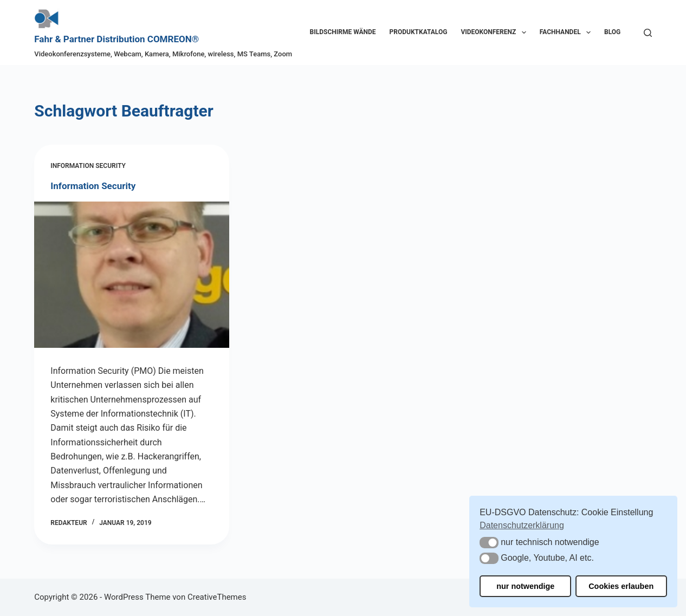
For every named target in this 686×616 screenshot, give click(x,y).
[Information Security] (132, 275)
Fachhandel (567, 33)
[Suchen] (648, 33)
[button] (489, 543)
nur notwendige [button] (525, 586)
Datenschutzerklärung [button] (522, 525)
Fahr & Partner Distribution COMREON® (117, 39)
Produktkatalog (419, 32)
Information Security (88, 166)
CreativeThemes (217, 597)
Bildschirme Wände (343, 32)
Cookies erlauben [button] (621, 586)
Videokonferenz (495, 33)
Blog (612, 32)
